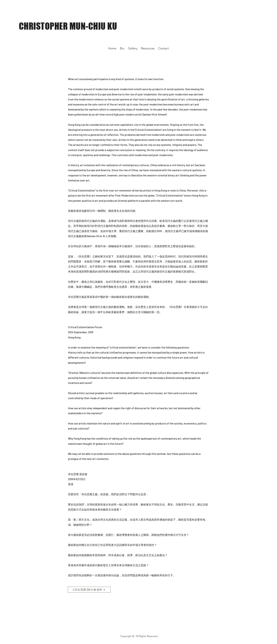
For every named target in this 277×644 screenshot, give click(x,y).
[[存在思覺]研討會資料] (89, 590)
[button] (148, 48)
